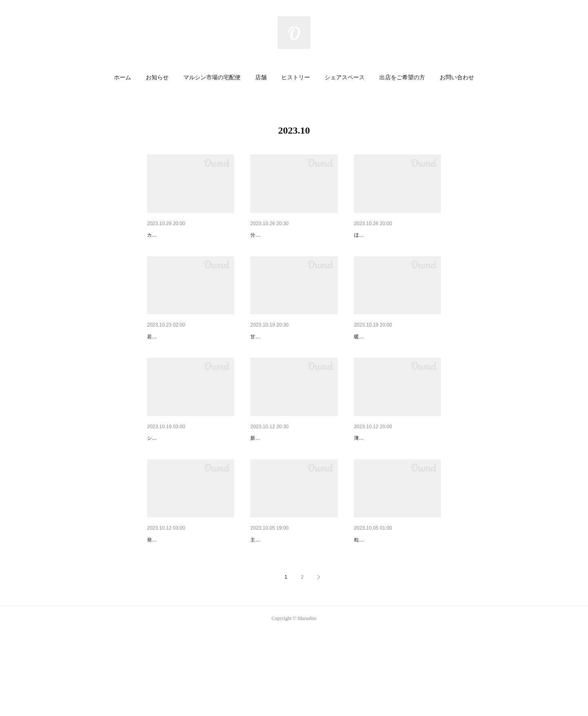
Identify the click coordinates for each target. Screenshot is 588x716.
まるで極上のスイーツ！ (178, 481)
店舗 (261, 77)
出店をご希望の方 (402, 77)
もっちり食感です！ (380, 358)
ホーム (122, 77)
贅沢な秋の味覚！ (273, 603)
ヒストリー (296, 77)
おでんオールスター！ (383, 481)
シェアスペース (345, 77)
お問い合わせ (457, 77)
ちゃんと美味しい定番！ (282, 481)
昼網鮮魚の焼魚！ (273, 235)
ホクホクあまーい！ (173, 603)
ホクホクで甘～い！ (380, 603)
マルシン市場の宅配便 (212, 77)
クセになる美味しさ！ (176, 235)
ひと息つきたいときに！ (385, 235)
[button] (122, 78)
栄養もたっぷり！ (170, 358)
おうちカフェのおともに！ (285, 358)
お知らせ (157, 77)
